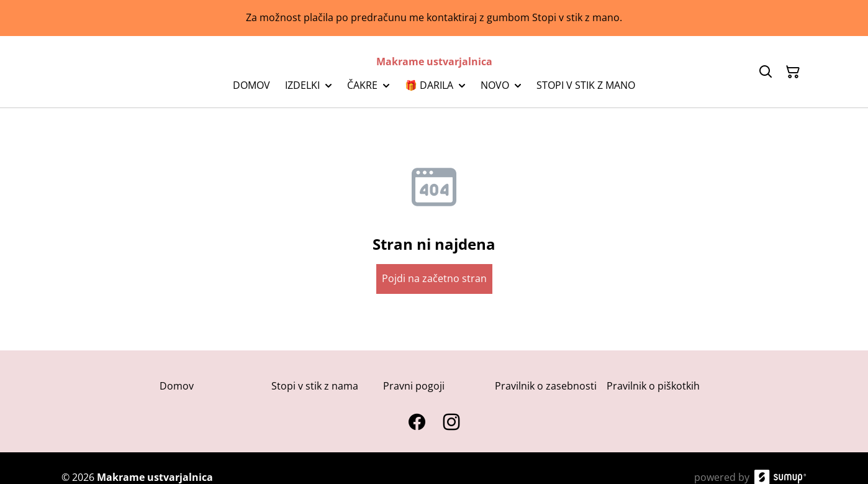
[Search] (766, 72)
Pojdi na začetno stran (434, 278)
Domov (177, 386)
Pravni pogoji (414, 386)
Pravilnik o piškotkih (653, 386)
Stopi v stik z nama (315, 386)
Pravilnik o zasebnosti (546, 386)
